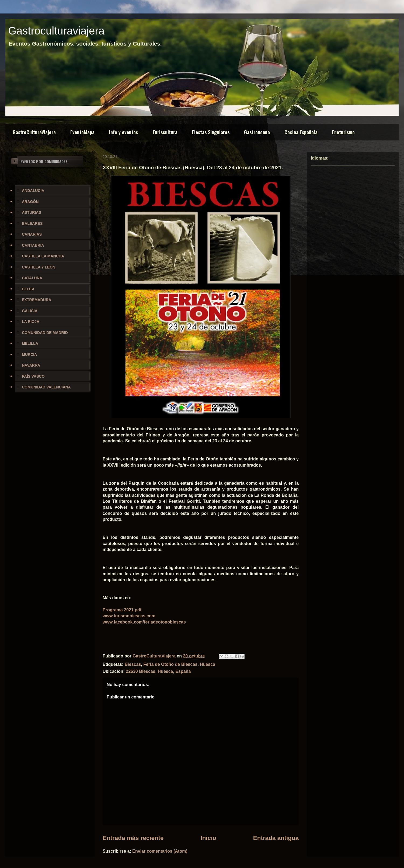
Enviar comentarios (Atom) (160, 851)
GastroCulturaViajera (34, 132)
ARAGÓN (30, 202)
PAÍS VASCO (33, 376)
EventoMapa (82, 132)
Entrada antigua (276, 838)
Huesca (208, 664)
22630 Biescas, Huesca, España (158, 671)
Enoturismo (343, 132)
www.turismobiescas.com (129, 616)
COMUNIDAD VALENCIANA (46, 387)
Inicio (208, 838)
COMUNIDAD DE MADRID (45, 333)
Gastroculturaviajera (56, 31)
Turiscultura (165, 132)
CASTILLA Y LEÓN (39, 267)
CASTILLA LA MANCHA (43, 256)
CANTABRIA (33, 245)
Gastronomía (257, 132)
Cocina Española (301, 132)
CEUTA (28, 289)
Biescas (133, 664)
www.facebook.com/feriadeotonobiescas (144, 622)
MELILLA (30, 343)
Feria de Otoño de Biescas (170, 664)
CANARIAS (32, 234)
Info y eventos (123, 132)
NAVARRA (31, 365)
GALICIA (30, 311)
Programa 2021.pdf (122, 610)
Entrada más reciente (133, 838)
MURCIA (29, 354)
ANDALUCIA (33, 191)
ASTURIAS (32, 212)
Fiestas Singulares (211, 132)
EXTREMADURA (36, 300)
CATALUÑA (32, 278)
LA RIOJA (31, 322)
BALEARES (32, 223)
